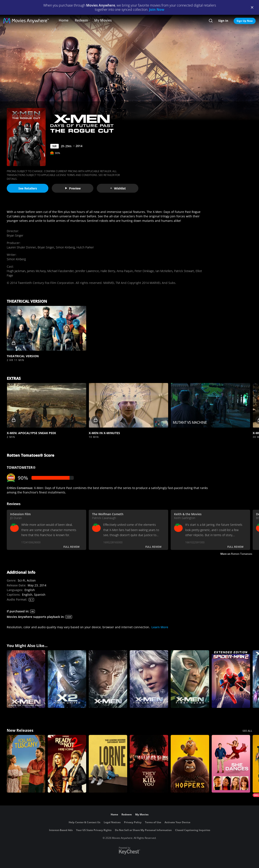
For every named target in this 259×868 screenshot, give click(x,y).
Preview (73, 188)
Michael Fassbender (61, 271)
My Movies (103, 20)
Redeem (81, 20)
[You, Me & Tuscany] (26, 764)
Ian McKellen (164, 271)
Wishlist (118, 188)
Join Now (157, 10)
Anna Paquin (125, 271)
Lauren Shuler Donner (21, 247)
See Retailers (28, 188)
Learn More (160, 627)
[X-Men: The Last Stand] (149, 679)
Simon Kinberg (65, 247)
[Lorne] (108, 764)
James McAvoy (36, 271)
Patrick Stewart (184, 271)
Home (64, 20)
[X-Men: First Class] (190, 679)
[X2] (67, 679)
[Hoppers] (190, 764)
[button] (46, 328)
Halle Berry (108, 271)
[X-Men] (108, 679)
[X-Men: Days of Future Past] (26, 679)
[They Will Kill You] (149, 764)
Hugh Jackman (16, 271)
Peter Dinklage (144, 271)
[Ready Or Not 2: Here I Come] (67, 764)
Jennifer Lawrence (87, 271)
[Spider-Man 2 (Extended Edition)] (231, 679)
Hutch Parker (85, 247)
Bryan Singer (15, 235)
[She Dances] (231, 764)
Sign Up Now (245, 21)
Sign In (223, 21)
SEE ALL (247, 731)
